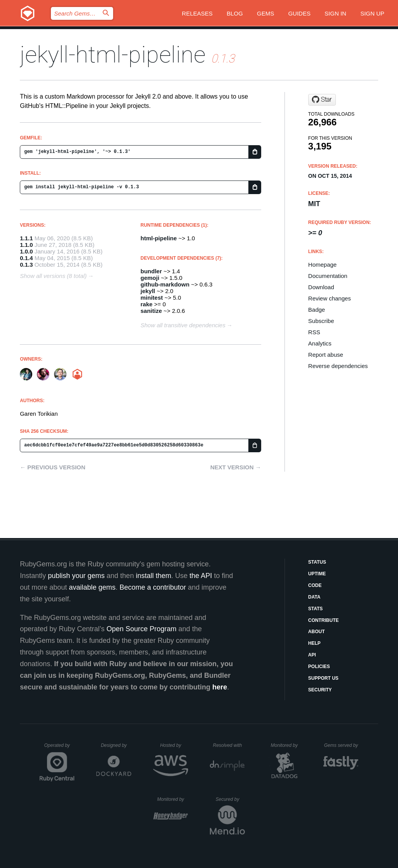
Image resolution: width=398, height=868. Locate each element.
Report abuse (326, 355)
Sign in (335, 13)
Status (317, 562)
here (220, 687)
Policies (319, 667)
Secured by (230, 799)
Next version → (236, 467)
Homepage (322, 265)
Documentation (328, 276)
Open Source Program (141, 629)
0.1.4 (26, 258)
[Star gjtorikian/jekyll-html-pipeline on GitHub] (322, 100)
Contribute (324, 620)
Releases (197, 13)
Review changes (330, 298)
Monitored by (286, 745)
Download (321, 287)
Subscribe (321, 321)
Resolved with (229, 745)
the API (201, 576)
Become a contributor (153, 587)
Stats (316, 609)
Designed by (116, 745)
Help (314, 643)
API (312, 655)
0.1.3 (26, 265)
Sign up (372, 13)
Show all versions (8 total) (53, 276)
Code (315, 585)
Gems (265, 13)
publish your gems (76, 576)
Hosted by (174, 745)
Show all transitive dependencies (183, 325)
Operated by (59, 748)
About (317, 632)
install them (153, 576)
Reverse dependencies (338, 366)
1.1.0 (26, 245)
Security (320, 690)
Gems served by (341, 745)
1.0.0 (26, 251)
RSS (314, 332)
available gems (92, 587)
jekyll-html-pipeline (113, 55)
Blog (235, 13)
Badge (317, 310)
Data (314, 597)
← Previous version (52, 467)
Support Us (323, 678)
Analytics (320, 343)
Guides (299, 13)
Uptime (317, 574)
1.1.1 (26, 238)
